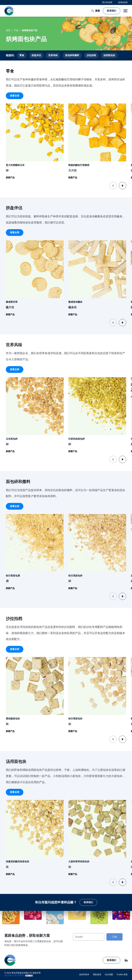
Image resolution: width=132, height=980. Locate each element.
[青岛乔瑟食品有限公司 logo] (9, 11)
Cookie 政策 (122, 974)
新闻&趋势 (123, 2)
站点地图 (109, 974)
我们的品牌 (107, 2)
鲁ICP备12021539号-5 (15, 975)
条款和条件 (84, 974)
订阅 (114, 937)
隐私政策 (97, 974)
